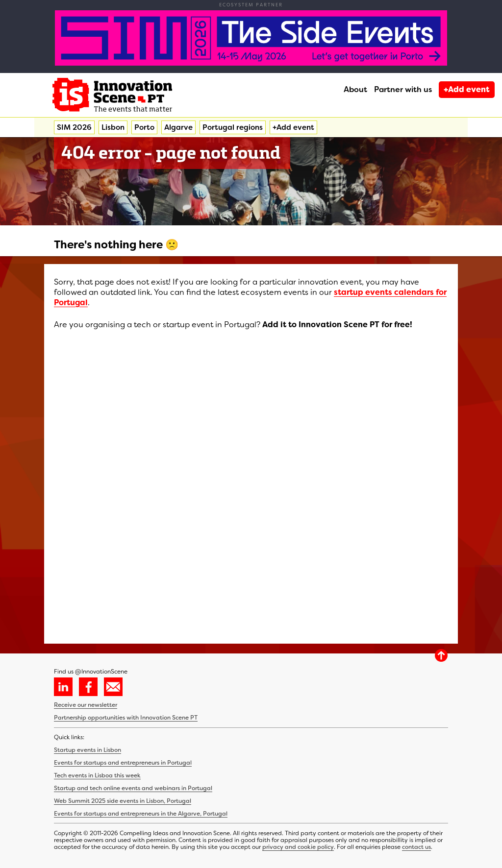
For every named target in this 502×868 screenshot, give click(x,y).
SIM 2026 (74, 127)
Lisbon (113, 127)
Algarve (178, 127)
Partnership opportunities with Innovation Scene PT (126, 718)
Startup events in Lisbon (88, 750)
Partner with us (403, 89)
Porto (144, 127)
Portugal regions (233, 127)
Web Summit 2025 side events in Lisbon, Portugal (123, 801)
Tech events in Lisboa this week (97, 775)
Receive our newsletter (86, 705)
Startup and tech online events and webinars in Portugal (133, 788)
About (355, 89)
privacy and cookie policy (298, 847)
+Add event (467, 89)
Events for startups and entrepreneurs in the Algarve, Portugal (141, 814)
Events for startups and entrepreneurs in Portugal (123, 763)
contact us (416, 847)
